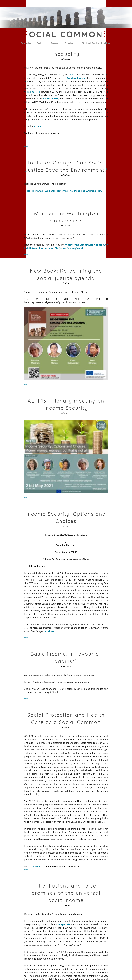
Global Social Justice (96, 43)
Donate (26, 43)
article (38, 126)
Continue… (50, 631)
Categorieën (64, 924)
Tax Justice (34, 92)
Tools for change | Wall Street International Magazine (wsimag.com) (63, 191)
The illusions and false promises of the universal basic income (66, 893)
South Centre (51, 99)
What (41, 43)
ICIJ (72, 75)
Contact (70, 43)
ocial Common (66, 34)
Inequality (66, 54)
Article (37, 867)
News (55, 43)
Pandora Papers (76, 78)
